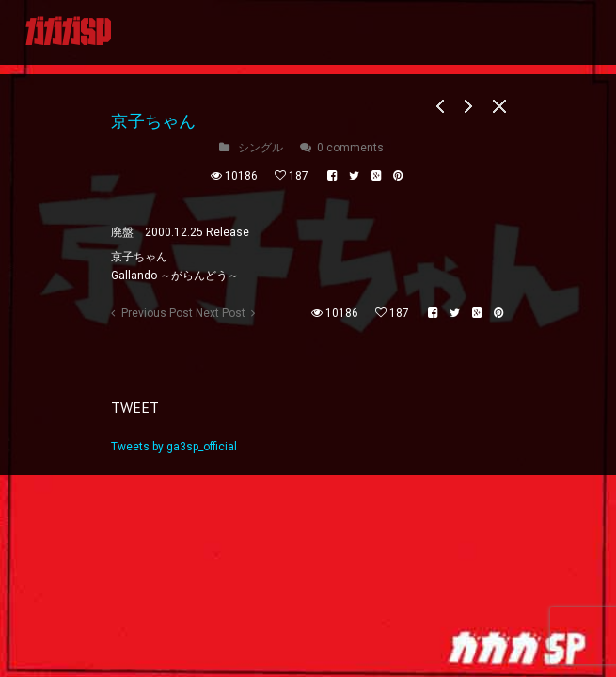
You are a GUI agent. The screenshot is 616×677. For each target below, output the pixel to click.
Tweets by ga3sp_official (174, 447)
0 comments (350, 148)
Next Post (221, 313)
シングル (261, 148)
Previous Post (157, 313)
